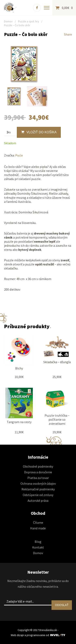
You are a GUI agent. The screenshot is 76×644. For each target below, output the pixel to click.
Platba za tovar (38, 478)
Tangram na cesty (19, 422)
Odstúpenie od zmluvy (38, 495)
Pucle (19, 155)
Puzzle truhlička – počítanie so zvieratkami (57, 419)
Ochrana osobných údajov (38, 483)
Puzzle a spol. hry (29, 21)
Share (68, 34)
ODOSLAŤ (62, 605)
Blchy (19, 368)
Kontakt (38, 547)
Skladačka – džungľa (57, 362)
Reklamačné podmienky (38, 489)
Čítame (38, 522)
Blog (38, 542)
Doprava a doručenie (38, 472)
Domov (8, 21)
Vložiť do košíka (39, 132)
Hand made (38, 528)
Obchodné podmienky (38, 466)
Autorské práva (38, 501)
